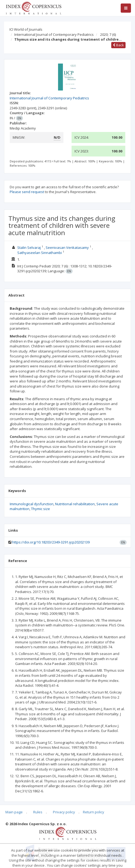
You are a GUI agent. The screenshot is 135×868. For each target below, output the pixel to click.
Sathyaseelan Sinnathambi (40, 253)
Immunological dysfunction (32, 504)
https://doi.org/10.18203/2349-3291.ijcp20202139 (51, 542)
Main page (14, 812)
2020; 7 (108, 34)
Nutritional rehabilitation (75, 504)
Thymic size (40, 509)
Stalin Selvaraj (29, 247)
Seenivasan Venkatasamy (67, 247)
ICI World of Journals (26, 29)
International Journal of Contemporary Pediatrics (54, 34)
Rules (38, 812)
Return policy (94, 812)
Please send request (27, 192)
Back (118, 45)
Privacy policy (64, 812)
